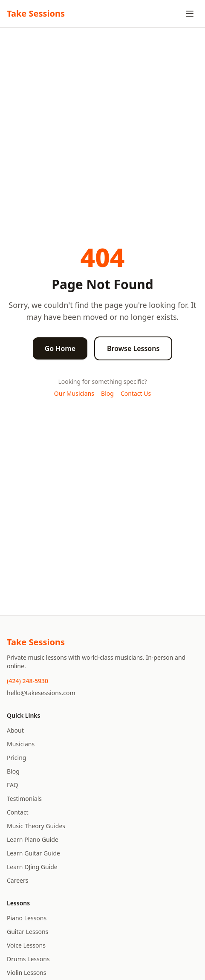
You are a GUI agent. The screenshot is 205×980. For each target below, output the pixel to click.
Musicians (21, 744)
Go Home (60, 348)
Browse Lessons (133, 348)
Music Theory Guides (36, 826)
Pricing (16, 758)
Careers (17, 880)
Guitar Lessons (27, 932)
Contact (18, 812)
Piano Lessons (27, 918)
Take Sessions (36, 13)
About (15, 730)
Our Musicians (74, 393)
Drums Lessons (28, 959)
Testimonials (24, 799)
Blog (107, 393)
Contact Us (136, 393)
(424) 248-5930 (27, 681)
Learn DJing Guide (32, 867)
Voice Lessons (26, 945)
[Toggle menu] (190, 14)
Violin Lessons (26, 973)
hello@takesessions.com (41, 693)
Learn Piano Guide (33, 839)
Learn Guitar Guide (33, 853)
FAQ (13, 785)
